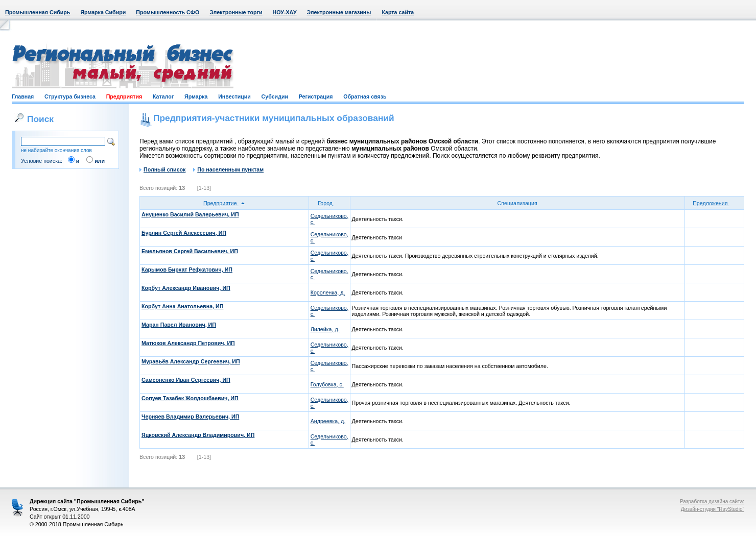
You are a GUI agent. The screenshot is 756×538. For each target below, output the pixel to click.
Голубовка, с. (327, 384)
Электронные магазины (339, 12)
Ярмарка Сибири (103, 12)
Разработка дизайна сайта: (712, 502)
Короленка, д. (328, 292)
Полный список (162, 169)
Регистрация (316, 96)
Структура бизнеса (70, 96)
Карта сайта (398, 12)
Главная (23, 96)
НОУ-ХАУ (285, 12)
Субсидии (275, 96)
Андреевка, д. (328, 421)
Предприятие (224, 203)
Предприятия (124, 96)
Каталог (163, 96)
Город (329, 203)
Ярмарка (196, 96)
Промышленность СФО (168, 12)
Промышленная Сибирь (38, 12)
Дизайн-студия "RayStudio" (713, 509)
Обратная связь (365, 96)
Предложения (714, 203)
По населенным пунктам (228, 169)
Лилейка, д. (325, 329)
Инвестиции (234, 96)
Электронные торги (236, 12)
